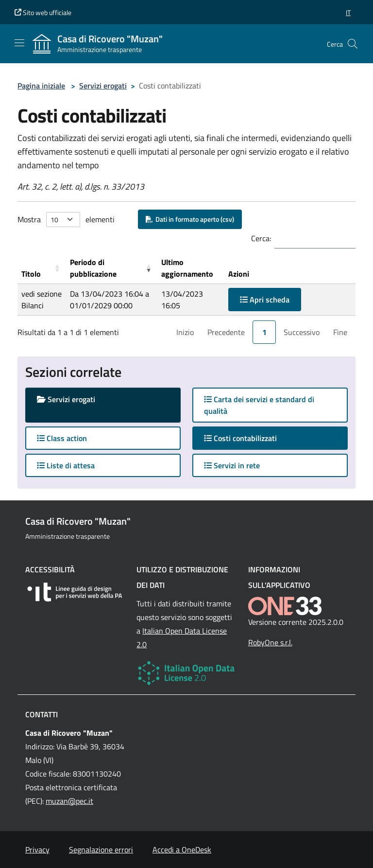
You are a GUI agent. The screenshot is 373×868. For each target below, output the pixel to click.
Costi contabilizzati (250, 438)
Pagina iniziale (41, 86)
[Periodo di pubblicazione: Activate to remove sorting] (112, 268)
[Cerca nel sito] (353, 44)
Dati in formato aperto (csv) (190, 219)
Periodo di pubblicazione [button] (93, 268)
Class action (62, 438)
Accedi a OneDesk (182, 850)
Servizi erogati (103, 86)
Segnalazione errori (101, 850)
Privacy (37, 850)
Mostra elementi (66, 220)
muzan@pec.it (69, 801)
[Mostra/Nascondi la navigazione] (19, 43)
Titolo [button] (31, 274)
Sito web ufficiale (43, 12)
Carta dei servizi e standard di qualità (259, 405)
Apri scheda (265, 300)
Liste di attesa (66, 465)
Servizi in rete (232, 465)
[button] (348, 12)
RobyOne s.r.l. (270, 642)
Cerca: (261, 238)
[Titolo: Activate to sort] (42, 268)
